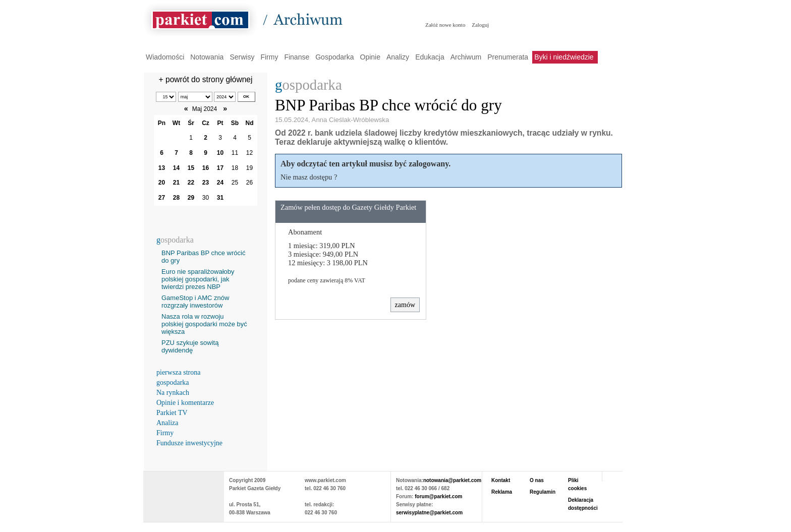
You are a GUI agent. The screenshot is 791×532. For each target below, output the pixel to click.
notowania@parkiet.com (452, 480)
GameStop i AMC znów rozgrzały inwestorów (195, 302)
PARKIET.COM (184, 492)
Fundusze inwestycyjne (189, 443)
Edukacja (430, 57)
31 (220, 198)
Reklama (502, 492)
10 (220, 153)
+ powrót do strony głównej (206, 79)
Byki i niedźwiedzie (564, 57)
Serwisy (242, 57)
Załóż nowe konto (445, 25)
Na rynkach (173, 393)
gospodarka (173, 382)
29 (191, 198)
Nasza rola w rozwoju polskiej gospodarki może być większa (204, 324)
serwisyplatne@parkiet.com (429, 513)
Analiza (167, 423)
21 (176, 183)
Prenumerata (508, 57)
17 (220, 168)
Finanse (297, 57)
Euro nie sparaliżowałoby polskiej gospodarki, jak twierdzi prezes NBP (198, 279)
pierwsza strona (178, 372)
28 (176, 198)
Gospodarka (334, 57)
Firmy (269, 57)
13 (162, 168)
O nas (537, 480)
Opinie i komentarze (185, 403)
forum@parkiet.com (438, 496)
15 (191, 168)
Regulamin (543, 492)
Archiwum (466, 57)
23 (206, 183)
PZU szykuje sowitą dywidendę (190, 346)
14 (176, 168)
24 (220, 183)
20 (162, 183)
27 (162, 198)
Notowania (207, 57)
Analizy (398, 57)
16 (206, 168)
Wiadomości (165, 57)
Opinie (370, 57)
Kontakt (501, 480)
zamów (405, 305)
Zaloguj (480, 25)
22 (191, 183)
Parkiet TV (172, 413)
